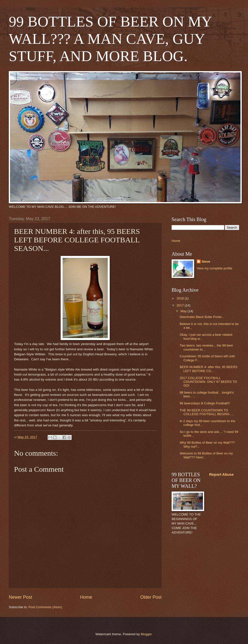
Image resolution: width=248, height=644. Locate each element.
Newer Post (20, 597)
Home (86, 597)
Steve (206, 262)
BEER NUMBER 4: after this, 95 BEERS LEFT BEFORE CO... (208, 369)
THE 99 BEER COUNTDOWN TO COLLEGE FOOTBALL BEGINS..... (207, 412)
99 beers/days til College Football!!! (205, 403)
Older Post (151, 597)
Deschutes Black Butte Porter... (202, 317)
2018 (181, 298)
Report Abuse (221, 474)
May (184, 311)
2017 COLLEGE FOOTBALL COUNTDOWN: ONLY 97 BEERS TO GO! (208, 382)
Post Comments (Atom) (45, 607)
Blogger (146, 634)
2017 (181, 305)
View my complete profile (215, 268)
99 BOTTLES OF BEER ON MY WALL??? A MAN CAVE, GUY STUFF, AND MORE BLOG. (110, 39)
